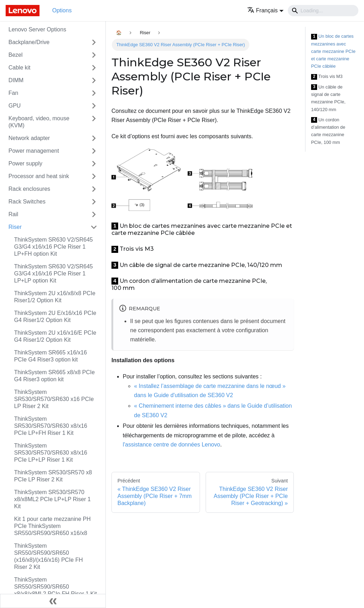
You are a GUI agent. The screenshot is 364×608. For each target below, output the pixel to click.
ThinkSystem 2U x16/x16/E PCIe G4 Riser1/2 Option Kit (55, 336)
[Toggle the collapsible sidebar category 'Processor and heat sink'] (94, 176)
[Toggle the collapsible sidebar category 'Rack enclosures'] (94, 189)
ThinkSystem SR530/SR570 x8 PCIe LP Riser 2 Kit (53, 476)
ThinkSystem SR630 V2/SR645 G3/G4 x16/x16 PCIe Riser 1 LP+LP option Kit (53, 273)
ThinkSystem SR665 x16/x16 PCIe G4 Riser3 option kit (50, 356)
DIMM (16, 80)
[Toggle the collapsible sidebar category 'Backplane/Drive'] (94, 42)
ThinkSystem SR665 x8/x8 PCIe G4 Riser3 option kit (54, 376)
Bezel (16, 55)
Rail (13, 214)
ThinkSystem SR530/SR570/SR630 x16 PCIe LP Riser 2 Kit (54, 399)
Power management (34, 151)
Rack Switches (27, 202)
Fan (13, 93)
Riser (15, 227)
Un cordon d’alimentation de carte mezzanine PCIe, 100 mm (328, 131)
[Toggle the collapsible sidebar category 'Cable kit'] (94, 68)
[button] (265, 10)
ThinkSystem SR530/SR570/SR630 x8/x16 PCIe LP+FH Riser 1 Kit (51, 426)
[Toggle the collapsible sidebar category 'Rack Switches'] (94, 202)
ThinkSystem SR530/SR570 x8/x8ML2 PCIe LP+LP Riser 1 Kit (52, 499)
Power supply (25, 163)
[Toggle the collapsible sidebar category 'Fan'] (94, 93)
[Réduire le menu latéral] (53, 601)
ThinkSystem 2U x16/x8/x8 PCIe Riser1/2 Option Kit (55, 297)
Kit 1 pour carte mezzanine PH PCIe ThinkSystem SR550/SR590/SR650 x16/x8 (52, 526)
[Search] (323, 11)
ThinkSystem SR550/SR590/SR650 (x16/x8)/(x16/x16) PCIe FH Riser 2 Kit (48, 556)
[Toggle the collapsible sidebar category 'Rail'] (94, 214)
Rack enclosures (29, 189)
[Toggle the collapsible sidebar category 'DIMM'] (94, 80)
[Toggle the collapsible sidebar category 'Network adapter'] (94, 138)
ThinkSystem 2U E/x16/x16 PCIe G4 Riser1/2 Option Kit (55, 317)
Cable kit (19, 68)
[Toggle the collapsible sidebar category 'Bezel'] (94, 55)
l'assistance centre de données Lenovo (171, 445)
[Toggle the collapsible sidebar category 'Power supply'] (94, 164)
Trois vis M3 (327, 77)
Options (62, 10)
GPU (15, 106)
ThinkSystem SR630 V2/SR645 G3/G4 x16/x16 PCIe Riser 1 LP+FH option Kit (53, 247)
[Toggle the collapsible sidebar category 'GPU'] (94, 106)
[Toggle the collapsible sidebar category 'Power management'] (94, 151)
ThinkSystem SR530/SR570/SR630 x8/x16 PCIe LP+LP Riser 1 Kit (51, 453)
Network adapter (29, 138)
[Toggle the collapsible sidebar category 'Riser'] (94, 227)
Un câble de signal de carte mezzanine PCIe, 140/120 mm (328, 98)
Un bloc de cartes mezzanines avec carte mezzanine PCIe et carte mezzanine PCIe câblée (333, 51)
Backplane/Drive (29, 42)
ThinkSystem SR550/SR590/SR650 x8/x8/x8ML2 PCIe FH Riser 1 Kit (56, 587)
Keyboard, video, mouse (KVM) (39, 122)
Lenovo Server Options (37, 29)
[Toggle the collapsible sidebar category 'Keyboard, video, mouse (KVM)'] (94, 122)
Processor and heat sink (39, 176)
